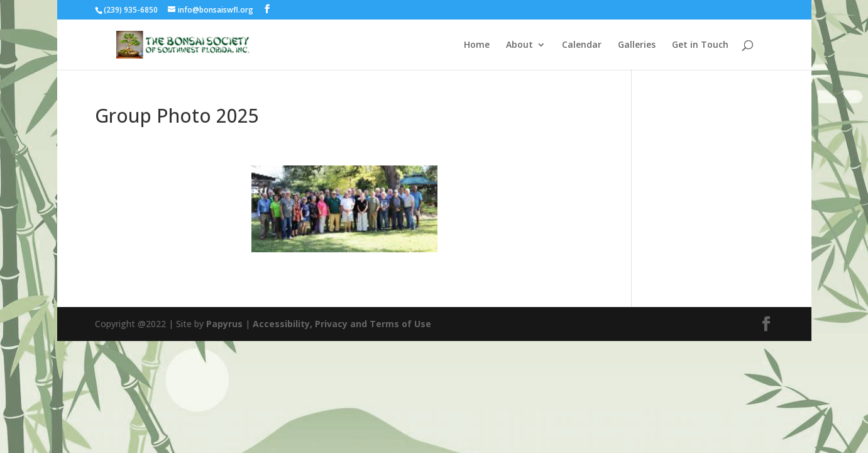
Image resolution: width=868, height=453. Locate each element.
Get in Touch (700, 45)
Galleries (637, 45)
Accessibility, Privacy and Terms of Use (342, 324)
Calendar (582, 45)
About (519, 45)
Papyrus (224, 324)
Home (477, 45)
